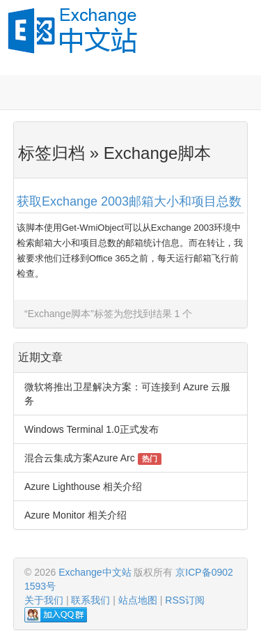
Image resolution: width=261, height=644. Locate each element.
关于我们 (44, 600)
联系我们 (90, 600)
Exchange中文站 (95, 572)
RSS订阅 (185, 600)
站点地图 (138, 600)
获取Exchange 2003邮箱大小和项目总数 (129, 201)
